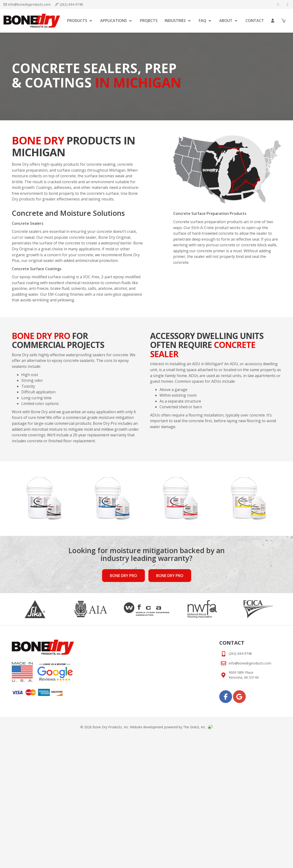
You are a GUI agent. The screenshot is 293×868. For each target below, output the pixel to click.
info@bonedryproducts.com (29, 4)
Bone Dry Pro (123, 576)
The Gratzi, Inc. (198, 727)
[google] (288, 4)
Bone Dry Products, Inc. (111, 727)
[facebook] (278, 4)
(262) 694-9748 (71, 4)
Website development (147, 727)
